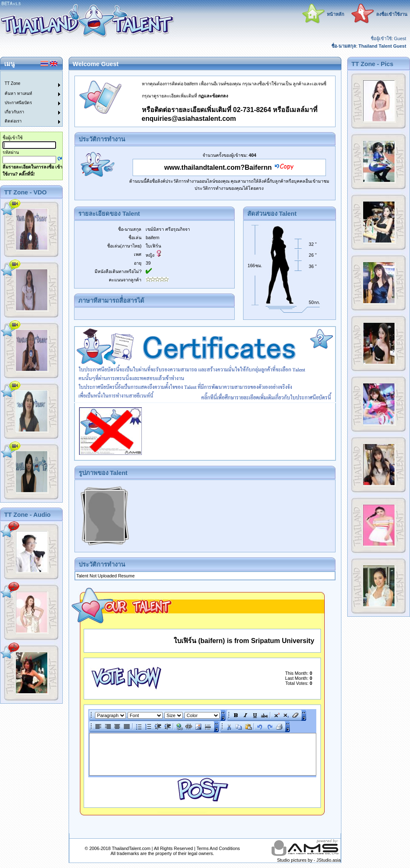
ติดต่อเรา (13, 121)
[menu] (26, 99)
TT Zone (13, 83)
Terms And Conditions (218, 848)
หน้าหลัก (336, 14)
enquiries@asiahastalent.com (189, 119)
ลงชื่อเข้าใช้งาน (392, 14)
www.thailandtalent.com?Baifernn (218, 167)
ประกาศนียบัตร (18, 103)
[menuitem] (26, 76)
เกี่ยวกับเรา (14, 112)
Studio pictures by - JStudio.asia (309, 860)
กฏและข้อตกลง (213, 96)
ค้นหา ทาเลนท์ (18, 93)
